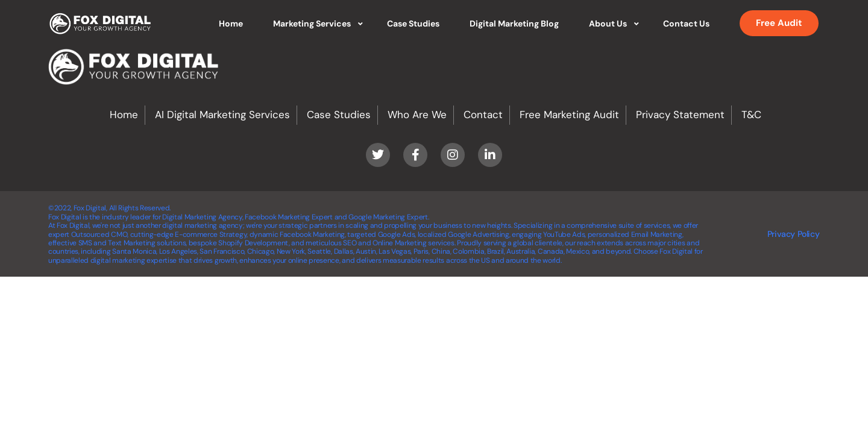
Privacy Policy (794, 234)
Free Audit (779, 23)
